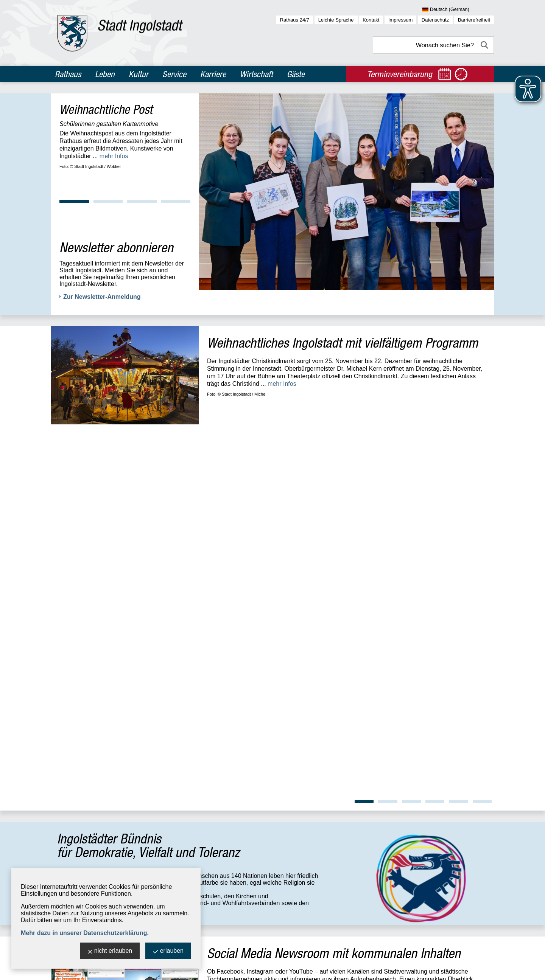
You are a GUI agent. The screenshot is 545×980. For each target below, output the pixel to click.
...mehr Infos (146, 524)
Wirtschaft (256, 74)
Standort (180, 713)
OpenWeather (477, 808)
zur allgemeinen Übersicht (91, 846)
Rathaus (68, 74)
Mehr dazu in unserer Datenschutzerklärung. (85, 933)
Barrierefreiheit (474, 20)
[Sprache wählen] (458, 10)
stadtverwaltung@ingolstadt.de (248, 969)
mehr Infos (114, 156)
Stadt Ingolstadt (68, 969)
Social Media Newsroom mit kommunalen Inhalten (334, 567)
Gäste (296, 74)
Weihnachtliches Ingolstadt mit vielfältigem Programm (343, 342)
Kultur (139, 74)
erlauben (168, 951)
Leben (105, 74)
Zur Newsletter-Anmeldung (102, 297)
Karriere (213, 74)
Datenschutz (435, 20)
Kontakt (371, 20)
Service (174, 74)
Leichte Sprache (336, 20)
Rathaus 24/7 (295, 20)
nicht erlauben (110, 951)
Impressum (400, 20)
